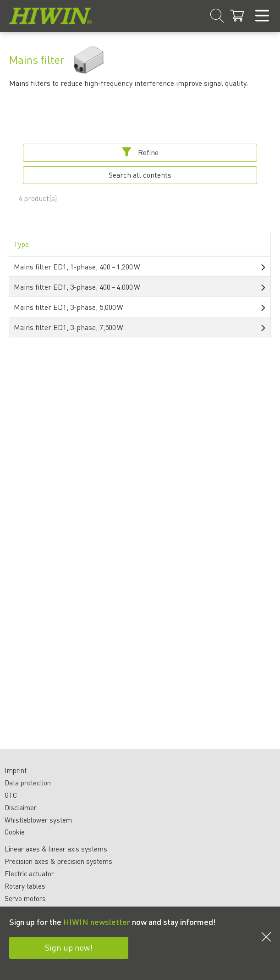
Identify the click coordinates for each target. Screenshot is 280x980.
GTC (11, 795)
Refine (140, 152)
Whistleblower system (38, 820)
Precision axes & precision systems (58, 861)
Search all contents (140, 175)
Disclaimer (21, 807)
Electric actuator (29, 874)
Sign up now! (69, 947)
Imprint (16, 770)
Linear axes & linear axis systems (56, 849)
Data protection (28, 783)
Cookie (15, 832)
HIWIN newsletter (97, 921)
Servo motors (25, 898)
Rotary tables (25, 886)
